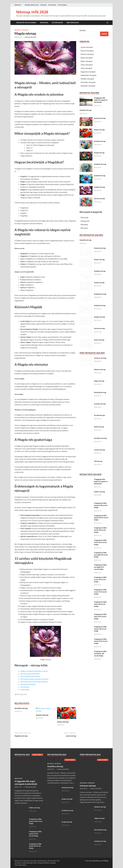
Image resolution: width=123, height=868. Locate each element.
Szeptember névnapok (88, 75)
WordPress (97, 861)
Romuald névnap (100, 392)
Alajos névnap (99, 381)
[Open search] (107, 23)
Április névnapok (87, 58)
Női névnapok (52, 5)
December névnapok (88, 86)
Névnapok (43, 5)
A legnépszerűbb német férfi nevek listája (101, 641)
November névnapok (88, 82)
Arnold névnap (99, 415)
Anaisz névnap (63, 722)
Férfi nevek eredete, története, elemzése (34, 679)
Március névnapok (87, 54)
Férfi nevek (84, 217)
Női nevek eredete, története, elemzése (34, 682)
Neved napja (25, 689)
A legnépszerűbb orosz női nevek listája (100, 579)
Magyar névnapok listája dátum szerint (34, 671)
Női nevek (25, 30)
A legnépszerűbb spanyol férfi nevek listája (101, 518)
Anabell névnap (100, 176)
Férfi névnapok (62, 5)
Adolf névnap (99, 427)
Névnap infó (85, 221)
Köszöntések (25, 687)
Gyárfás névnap (100, 404)
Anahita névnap (100, 141)
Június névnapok (87, 65)
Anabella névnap (100, 164)
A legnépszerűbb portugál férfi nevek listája (100, 567)
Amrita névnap (99, 198)
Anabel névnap (99, 187)
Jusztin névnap (99, 450)
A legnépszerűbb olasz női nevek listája (100, 604)
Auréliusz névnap (100, 438)
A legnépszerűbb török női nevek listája (100, 530)
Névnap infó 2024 (31, 37)
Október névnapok (87, 79)
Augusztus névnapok (88, 72)
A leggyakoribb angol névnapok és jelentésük (101, 100)
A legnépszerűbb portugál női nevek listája (101, 555)
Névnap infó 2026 (32, 12)
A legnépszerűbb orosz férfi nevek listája (100, 592)
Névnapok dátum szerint (32, 5)
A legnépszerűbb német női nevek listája (100, 629)
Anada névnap (99, 153)
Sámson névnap (100, 369)
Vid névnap (98, 461)
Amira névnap (99, 340)
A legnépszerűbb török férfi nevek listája (100, 542)
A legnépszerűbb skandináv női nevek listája (100, 653)
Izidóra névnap (99, 492)
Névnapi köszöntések (28, 684)
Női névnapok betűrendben (30, 674)
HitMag (106, 861)
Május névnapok (86, 61)
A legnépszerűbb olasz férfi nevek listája (100, 616)
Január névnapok (87, 47)
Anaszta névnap (42, 722)
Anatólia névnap (21, 708)
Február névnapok (87, 51)
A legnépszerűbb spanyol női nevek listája (101, 505)
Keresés (83, 30)
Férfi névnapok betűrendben (30, 676)
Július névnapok (86, 68)
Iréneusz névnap (100, 358)
